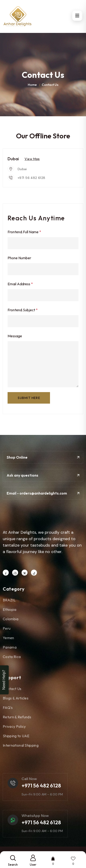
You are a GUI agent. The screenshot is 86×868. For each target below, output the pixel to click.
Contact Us (14, 689)
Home (32, 85)
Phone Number (19, 258)
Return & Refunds (19, 717)
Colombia (12, 619)
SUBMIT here (29, 398)
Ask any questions (43, 475)
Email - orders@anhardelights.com (43, 493)
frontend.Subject (23, 310)
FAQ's (10, 708)
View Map (32, 159)
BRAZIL (11, 600)
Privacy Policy (16, 726)
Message (15, 336)
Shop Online (43, 457)
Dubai (22, 169)
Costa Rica (14, 657)
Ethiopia (11, 609)
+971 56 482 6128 (32, 178)
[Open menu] (77, 16)
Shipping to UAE (18, 736)
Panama (11, 647)
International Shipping (22, 745)
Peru (8, 628)
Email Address (20, 284)
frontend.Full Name (24, 232)
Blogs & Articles (17, 698)
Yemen (10, 638)
